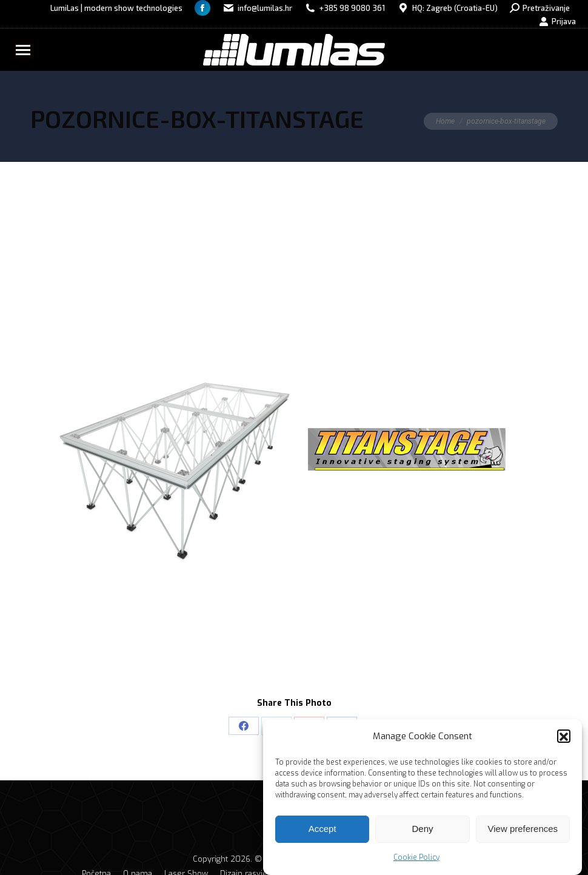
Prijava (557, 22)
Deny (422, 835)
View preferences (523, 835)
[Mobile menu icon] (23, 50)
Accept (322, 835)
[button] (564, 742)
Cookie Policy (416, 863)
